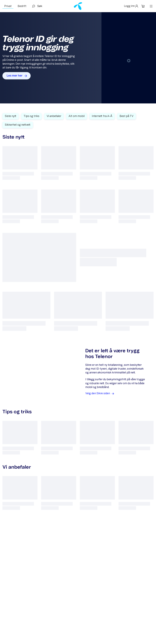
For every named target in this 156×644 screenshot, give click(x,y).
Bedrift (22, 6)
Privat (8, 6)
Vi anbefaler (54, 116)
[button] (131, 6)
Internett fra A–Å (102, 116)
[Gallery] (78, 58)
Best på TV (127, 116)
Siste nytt (11, 116)
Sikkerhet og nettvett (18, 125)
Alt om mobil (77, 116)
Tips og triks (31, 116)
